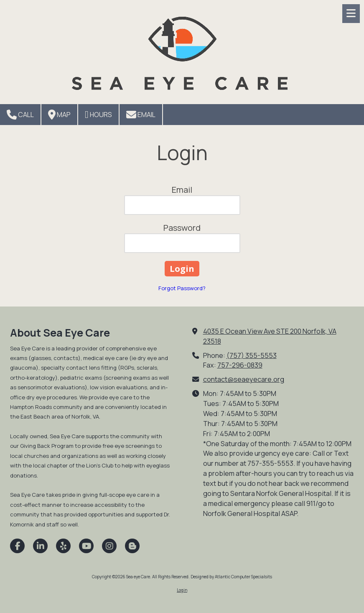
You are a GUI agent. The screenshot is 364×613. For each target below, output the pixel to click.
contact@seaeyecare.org (244, 379)
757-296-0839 (240, 365)
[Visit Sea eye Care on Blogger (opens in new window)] (132, 546)
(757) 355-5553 (252, 355)
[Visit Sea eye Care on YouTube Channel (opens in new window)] (86, 546)
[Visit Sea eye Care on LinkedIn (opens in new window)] (40, 546)
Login (182, 590)
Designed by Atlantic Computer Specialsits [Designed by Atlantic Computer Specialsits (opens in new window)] (231, 577)
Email (141, 115)
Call (20, 115)
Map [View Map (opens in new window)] (59, 115)
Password (182, 228)
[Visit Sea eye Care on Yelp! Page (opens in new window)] (63, 546)
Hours (98, 115)
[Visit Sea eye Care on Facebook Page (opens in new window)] (17, 546)
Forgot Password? (182, 288)
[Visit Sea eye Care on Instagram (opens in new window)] (109, 546)
